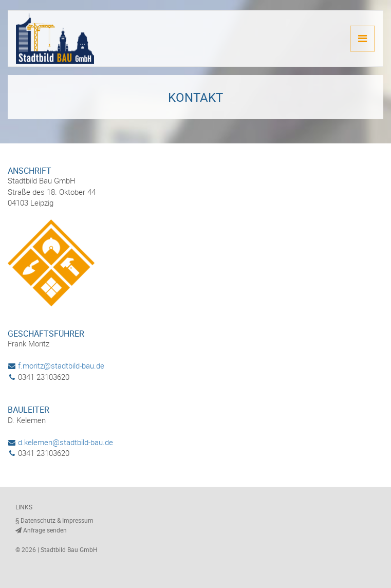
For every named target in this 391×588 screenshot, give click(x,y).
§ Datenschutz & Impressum (54, 520)
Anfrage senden (41, 530)
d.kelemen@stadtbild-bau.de (60, 442)
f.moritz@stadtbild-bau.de (56, 365)
